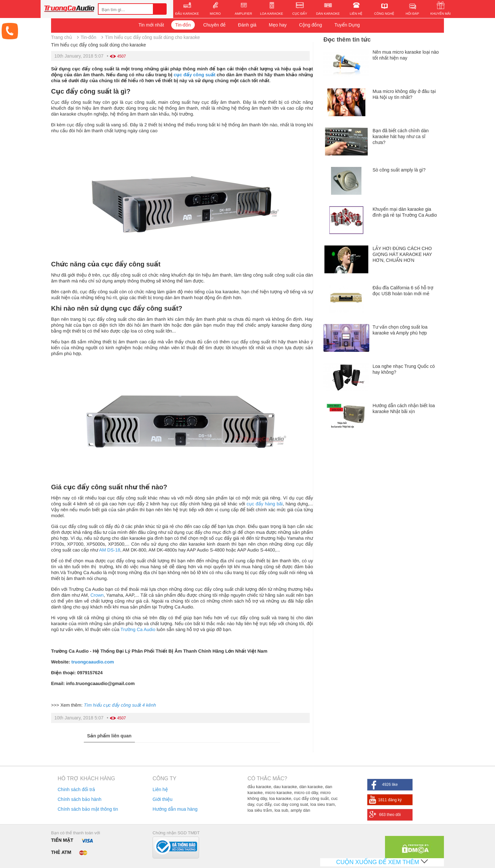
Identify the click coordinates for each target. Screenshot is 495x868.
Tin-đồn (183, 25)
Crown (97, 595)
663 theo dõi (390, 815)
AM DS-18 (110, 550)
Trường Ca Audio (138, 629)
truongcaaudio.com (93, 662)
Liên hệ (160, 789)
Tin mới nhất (151, 25)
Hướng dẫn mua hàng (175, 809)
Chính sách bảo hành (80, 799)
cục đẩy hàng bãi (265, 504)
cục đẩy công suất (195, 75)
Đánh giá (247, 25)
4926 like (390, 785)
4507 (122, 56)
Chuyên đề (215, 25)
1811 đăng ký (390, 800)
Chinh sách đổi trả (76, 789)
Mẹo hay (278, 25)
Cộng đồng (310, 25)
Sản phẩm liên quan (109, 736)
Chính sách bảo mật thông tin (88, 809)
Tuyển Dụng (347, 25)
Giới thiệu (163, 799)
